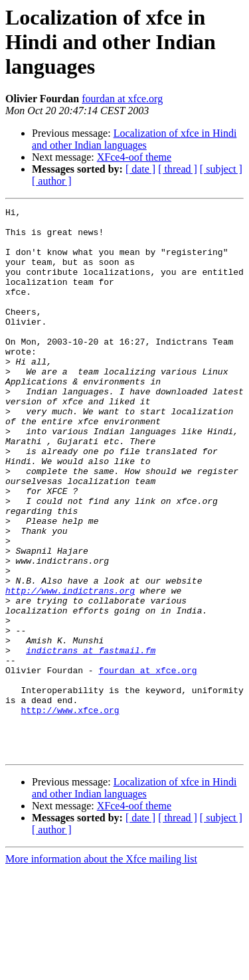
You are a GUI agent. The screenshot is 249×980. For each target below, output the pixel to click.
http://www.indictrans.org (70, 668)
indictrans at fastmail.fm (91, 740)
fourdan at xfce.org (122, 99)
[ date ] (140, 169)
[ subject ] (221, 169)
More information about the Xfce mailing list (101, 968)
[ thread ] (178, 169)
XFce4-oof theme (134, 157)
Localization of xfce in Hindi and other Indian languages (134, 139)
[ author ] (52, 181)
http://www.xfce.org (70, 811)
